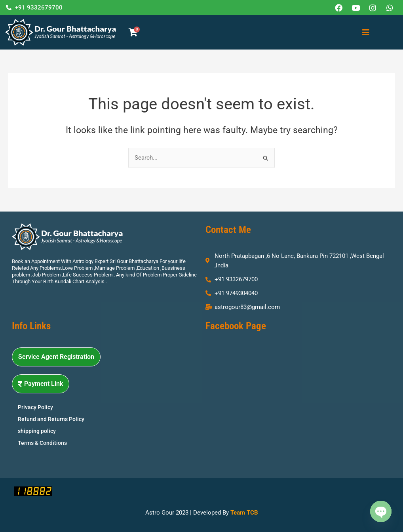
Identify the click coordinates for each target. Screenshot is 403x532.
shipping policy (37, 431)
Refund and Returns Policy (51, 419)
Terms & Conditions (42, 443)
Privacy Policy (35, 407)
